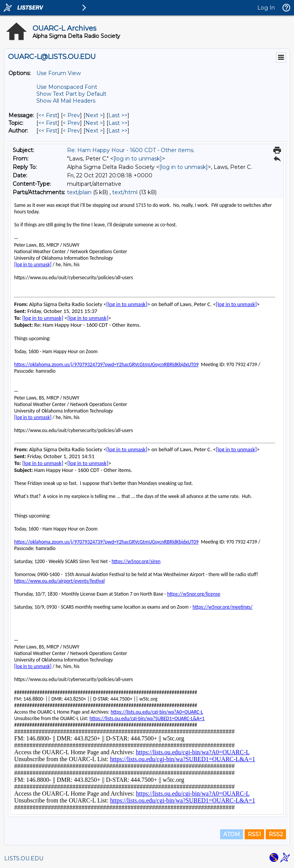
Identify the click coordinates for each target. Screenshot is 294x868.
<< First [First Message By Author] (48, 131)
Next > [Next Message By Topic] (94, 123)
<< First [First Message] (48, 115)
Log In (266, 8)
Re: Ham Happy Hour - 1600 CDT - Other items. (131, 150)
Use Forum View (59, 73)
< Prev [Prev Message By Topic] (71, 123)
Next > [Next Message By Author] (94, 131)
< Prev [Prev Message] (71, 115)
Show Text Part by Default (71, 94)
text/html (125, 192)
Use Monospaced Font (67, 87)
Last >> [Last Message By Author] (118, 131)
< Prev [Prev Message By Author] (71, 131)
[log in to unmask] (138, 159)
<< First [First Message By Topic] (48, 123)
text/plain (79, 192)
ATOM (232, 834)
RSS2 (276, 834)
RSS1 (254, 834)
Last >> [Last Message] (118, 115)
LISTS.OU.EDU (24, 858)
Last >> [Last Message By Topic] (118, 123)
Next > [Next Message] (94, 115)
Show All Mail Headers (66, 101)
